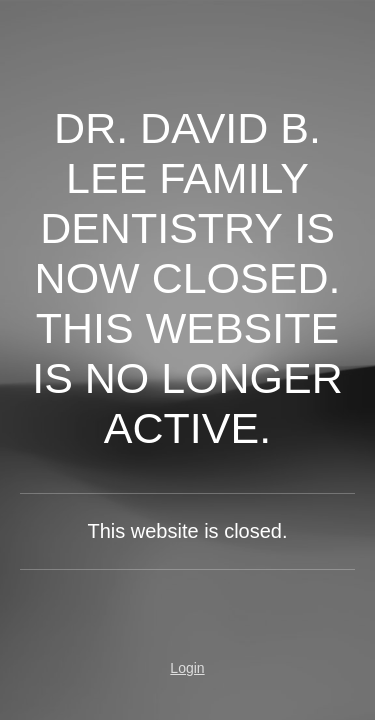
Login (187, 668)
